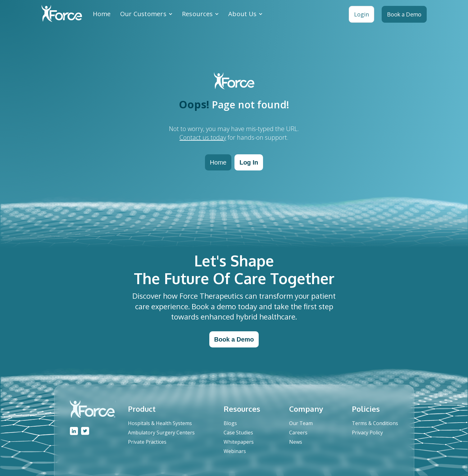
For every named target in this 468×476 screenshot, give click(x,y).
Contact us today (203, 137)
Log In (249, 162)
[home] (62, 14)
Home (102, 14)
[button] (146, 14)
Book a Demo (234, 339)
